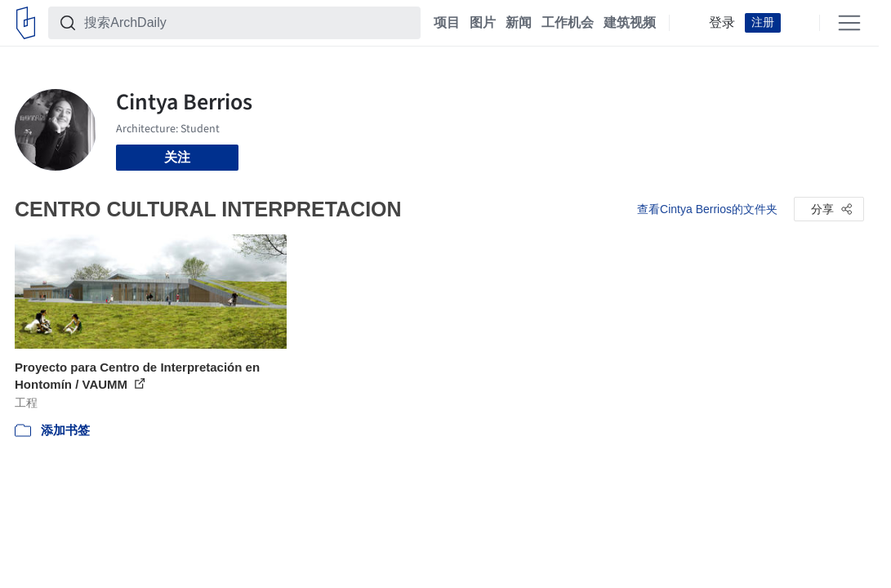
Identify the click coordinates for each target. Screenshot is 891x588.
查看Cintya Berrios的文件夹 (707, 209)
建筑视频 (630, 23)
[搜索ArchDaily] (247, 23)
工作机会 (568, 23)
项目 (447, 23)
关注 (177, 157)
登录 (722, 23)
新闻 (519, 23)
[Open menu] (849, 23)
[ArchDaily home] (26, 23)
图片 (483, 23)
